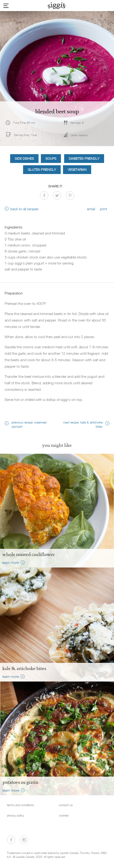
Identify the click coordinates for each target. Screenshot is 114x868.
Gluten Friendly (42, 170)
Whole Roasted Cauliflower (28, 554)
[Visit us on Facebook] (11, 840)
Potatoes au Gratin (20, 782)
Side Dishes (24, 158)
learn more (11, 562)
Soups (51, 158)
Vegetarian (77, 170)
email (91, 209)
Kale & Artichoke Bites (24, 668)
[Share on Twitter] (57, 195)
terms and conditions (20, 805)
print (103, 209)
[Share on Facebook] (44, 195)
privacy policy (15, 815)
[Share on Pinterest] (70, 195)
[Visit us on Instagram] (24, 840)
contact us (66, 805)
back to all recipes (24, 209)
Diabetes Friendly (84, 158)
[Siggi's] (57, 6)
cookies (64, 815)
